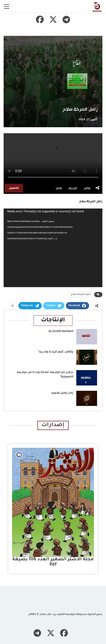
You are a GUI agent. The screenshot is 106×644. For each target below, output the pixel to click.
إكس (59, 188)
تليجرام (73, 188)
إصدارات (53, 425)
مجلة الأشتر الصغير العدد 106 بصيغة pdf (53, 562)
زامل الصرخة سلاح (81, 295)
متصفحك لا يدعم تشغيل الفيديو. (53, 158)
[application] (53, 248)
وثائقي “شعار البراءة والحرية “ (55, 352)
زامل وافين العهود (62, 393)
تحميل (14, 188)
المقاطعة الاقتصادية (61, 331)
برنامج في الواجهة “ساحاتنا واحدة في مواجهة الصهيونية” (45, 374)
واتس (87, 188)
